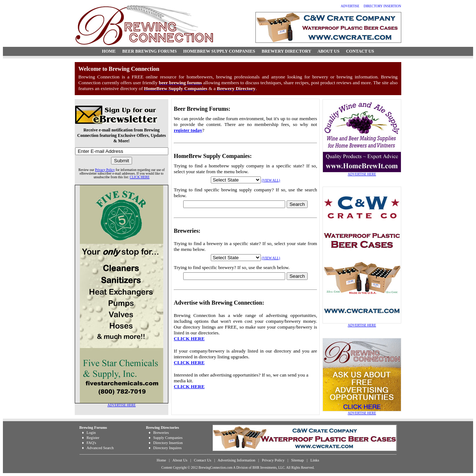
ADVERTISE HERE (122, 405)
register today (188, 130)
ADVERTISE (350, 6)
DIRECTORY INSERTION (382, 6)
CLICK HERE (139, 177)
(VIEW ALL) (271, 180)
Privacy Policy (105, 170)
